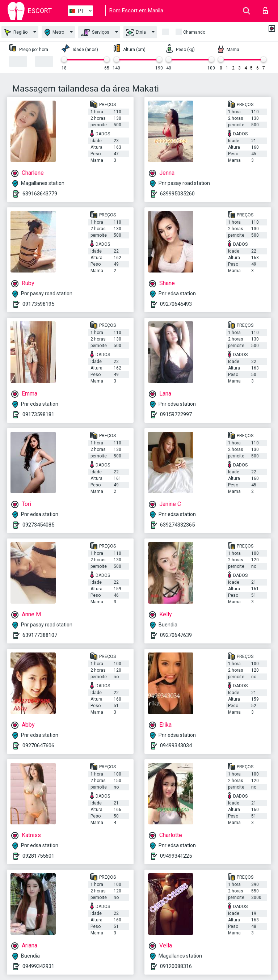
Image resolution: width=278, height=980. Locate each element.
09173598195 (38, 304)
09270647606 (38, 745)
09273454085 (38, 525)
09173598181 (38, 414)
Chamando (194, 32)
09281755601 (38, 856)
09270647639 (176, 635)
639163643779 (40, 194)
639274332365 (177, 525)
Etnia (136, 33)
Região (16, 32)
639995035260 (177, 194)
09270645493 (176, 304)
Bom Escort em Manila (136, 10)
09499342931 (38, 966)
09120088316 (176, 966)
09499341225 (176, 856)
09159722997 (176, 414)
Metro (54, 32)
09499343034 (176, 745)
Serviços (95, 33)
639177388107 (40, 635)
